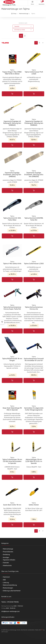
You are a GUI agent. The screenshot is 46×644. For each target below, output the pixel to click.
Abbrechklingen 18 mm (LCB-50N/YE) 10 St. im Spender (34, 461)
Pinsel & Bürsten (8, 552)
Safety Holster (34, 505)
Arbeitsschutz (7, 566)
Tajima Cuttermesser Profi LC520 (34, 73)
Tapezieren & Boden (9, 560)
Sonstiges (6, 558)
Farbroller (6, 563)
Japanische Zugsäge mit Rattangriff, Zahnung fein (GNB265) (12, 123)
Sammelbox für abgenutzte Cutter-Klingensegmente (34, 409)
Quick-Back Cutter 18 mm (12, 505)
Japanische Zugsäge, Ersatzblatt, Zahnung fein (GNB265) (12, 175)
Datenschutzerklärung (10, 585)
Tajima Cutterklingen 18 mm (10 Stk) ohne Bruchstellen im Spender (12, 461)
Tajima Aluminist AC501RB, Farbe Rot (34, 219)
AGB (4, 580)
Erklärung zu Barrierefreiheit (12, 591)
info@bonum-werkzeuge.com (11, 611)
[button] (23, 26)
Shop (15, 14)
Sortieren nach (23, 23)
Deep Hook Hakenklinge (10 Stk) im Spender (12, 409)
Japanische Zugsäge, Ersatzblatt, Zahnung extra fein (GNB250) (34, 175)
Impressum (6, 577)
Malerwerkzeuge (24, 14)
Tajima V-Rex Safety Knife (12, 264)
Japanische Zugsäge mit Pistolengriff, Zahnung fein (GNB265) (34, 123)
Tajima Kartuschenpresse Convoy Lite (34, 308)
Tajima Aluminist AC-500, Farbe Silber (12, 219)
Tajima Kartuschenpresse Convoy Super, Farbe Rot (12, 308)
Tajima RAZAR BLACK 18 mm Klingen (12, 360)
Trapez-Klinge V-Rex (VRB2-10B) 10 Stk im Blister (12, 73)
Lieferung (6, 583)
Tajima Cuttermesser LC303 (34, 264)
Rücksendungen (8, 588)
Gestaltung (6, 555)
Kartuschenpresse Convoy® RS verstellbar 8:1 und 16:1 (34, 360)
